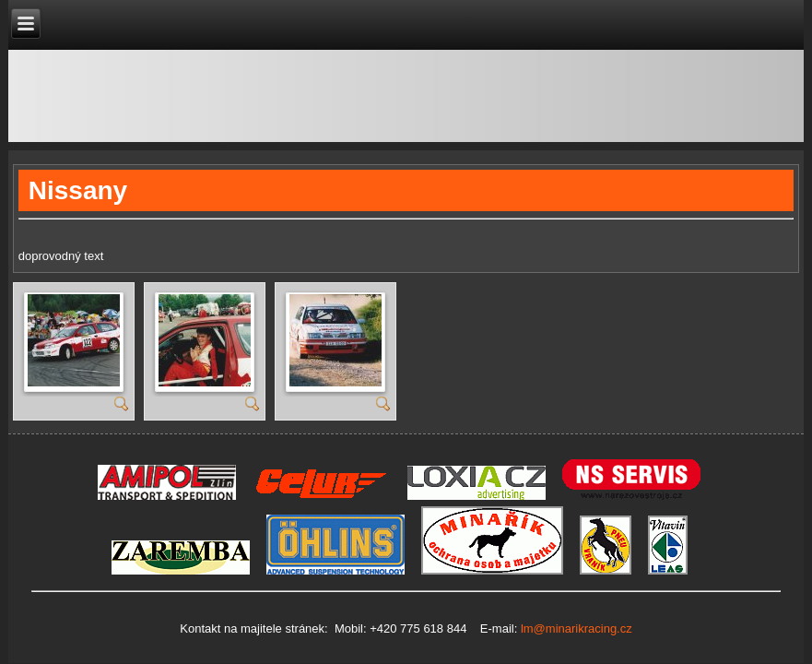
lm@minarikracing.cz (574, 628)
